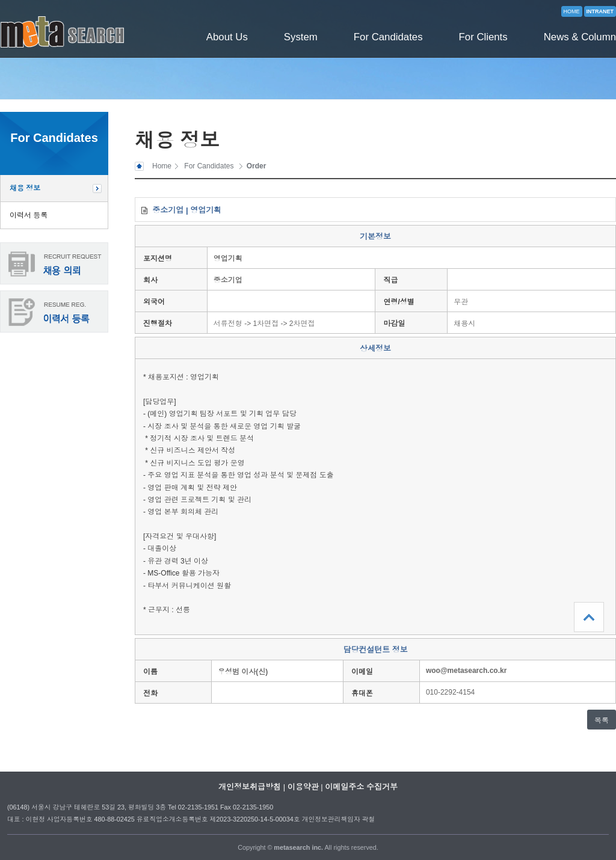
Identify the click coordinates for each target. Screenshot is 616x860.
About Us (227, 37)
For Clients (483, 37)
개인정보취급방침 (250, 787)
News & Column (580, 37)
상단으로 (589, 617)
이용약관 (303, 787)
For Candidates (388, 37)
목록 (602, 720)
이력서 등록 (29, 215)
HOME (572, 11)
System (301, 37)
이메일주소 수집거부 (361, 787)
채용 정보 (25, 188)
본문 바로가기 (0, 0)
